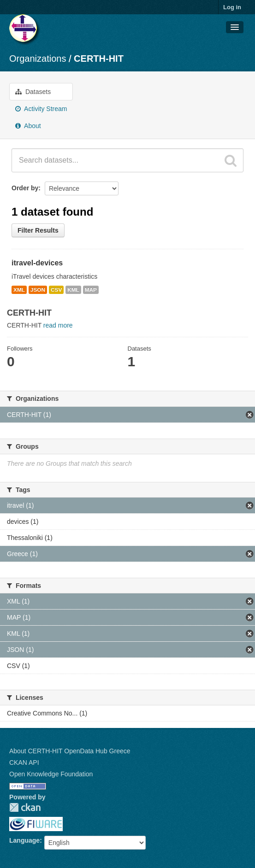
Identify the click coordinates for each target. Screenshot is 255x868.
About (28, 126)
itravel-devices (37, 263)
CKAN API (24, 762)
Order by (25, 188)
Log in (232, 7)
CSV (56, 290)
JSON (38, 290)
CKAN (25, 807)
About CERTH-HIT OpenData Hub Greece (70, 751)
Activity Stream (41, 109)
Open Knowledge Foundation (51, 774)
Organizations (38, 59)
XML (19, 290)
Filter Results (38, 230)
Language (24, 840)
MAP (91, 290)
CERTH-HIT (99, 59)
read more (58, 325)
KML (73, 290)
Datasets (33, 92)
